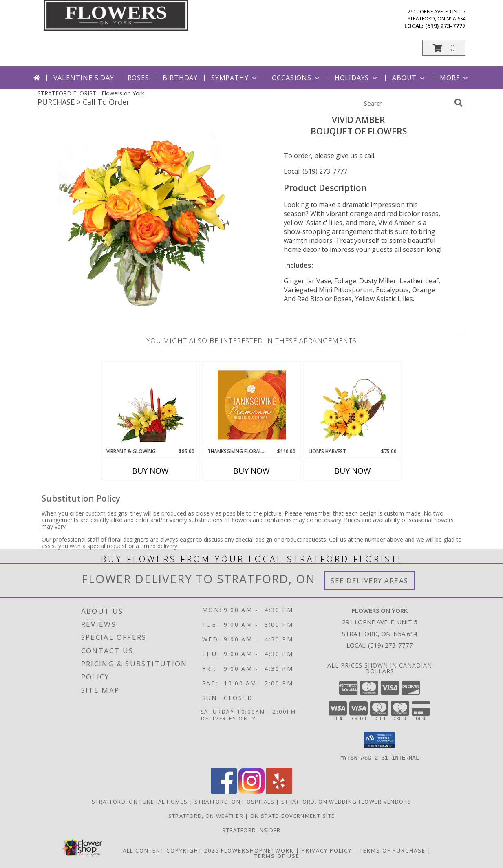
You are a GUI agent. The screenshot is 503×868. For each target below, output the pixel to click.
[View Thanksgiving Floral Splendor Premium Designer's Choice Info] (252, 405)
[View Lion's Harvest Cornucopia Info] (353, 405)
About (409, 78)
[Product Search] (407, 103)
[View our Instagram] (251, 791)
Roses (138, 78)
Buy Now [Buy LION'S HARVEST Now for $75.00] (353, 471)
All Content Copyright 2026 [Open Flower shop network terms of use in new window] (171, 850)
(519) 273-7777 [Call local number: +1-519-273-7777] (445, 26)
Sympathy (235, 78)
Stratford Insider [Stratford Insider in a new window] (251, 830)
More (455, 78)
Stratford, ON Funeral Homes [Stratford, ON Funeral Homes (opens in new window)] (140, 801)
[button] (444, 48)
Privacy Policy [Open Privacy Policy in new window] (327, 850)
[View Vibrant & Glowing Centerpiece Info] (151, 405)
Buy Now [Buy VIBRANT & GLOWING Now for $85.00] (150, 471)
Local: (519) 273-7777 (315, 171)
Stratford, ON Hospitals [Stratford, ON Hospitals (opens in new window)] (234, 801)
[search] (459, 103)
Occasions (297, 78)
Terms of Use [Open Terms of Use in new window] (277, 855)
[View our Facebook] (224, 791)
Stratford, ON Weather (206, 815)
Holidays (357, 78)
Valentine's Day (84, 78)
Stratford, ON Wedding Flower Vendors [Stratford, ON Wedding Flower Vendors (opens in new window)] (346, 801)
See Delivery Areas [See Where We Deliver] (370, 581)
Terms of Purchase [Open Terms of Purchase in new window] (393, 850)
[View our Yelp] (279, 791)
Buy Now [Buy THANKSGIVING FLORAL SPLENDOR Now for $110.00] (251, 471)
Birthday (180, 78)
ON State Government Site (292, 815)
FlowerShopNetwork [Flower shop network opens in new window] (257, 850)
